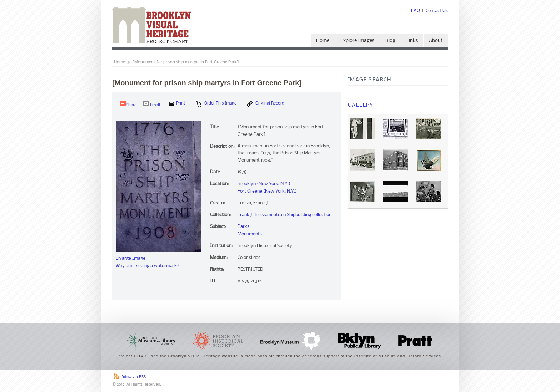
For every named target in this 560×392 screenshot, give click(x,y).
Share (128, 104)
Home (323, 41)
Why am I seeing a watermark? (147, 266)
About (436, 41)
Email (152, 104)
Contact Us (437, 11)
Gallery (361, 105)
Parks (243, 227)
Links (412, 41)
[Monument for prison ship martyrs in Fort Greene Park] (186, 62)
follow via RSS (134, 377)
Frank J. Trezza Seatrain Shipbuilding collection (284, 215)
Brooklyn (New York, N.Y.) (264, 184)
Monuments (250, 234)
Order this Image (216, 104)
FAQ (416, 11)
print (177, 103)
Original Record (266, 104)
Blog (390, 41)
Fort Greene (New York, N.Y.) (267, 191)
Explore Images (357, 41)
